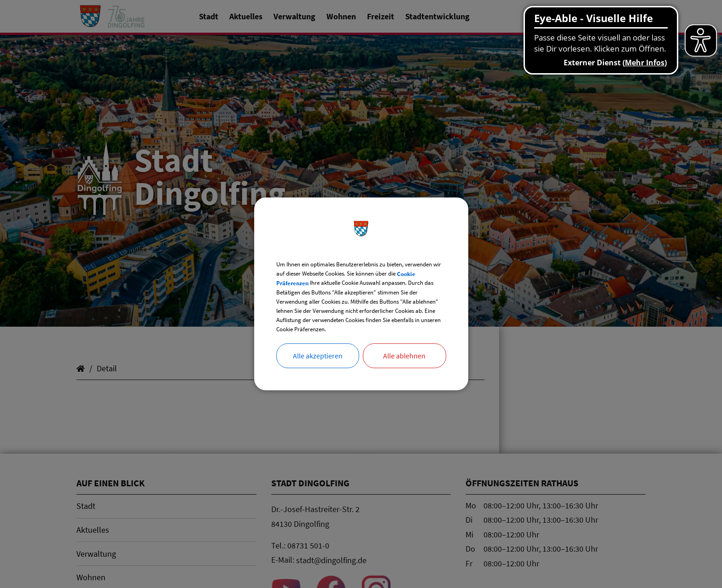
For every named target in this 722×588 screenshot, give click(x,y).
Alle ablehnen (404, 374)
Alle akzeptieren (318, 374)
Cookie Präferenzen (360, 270)
